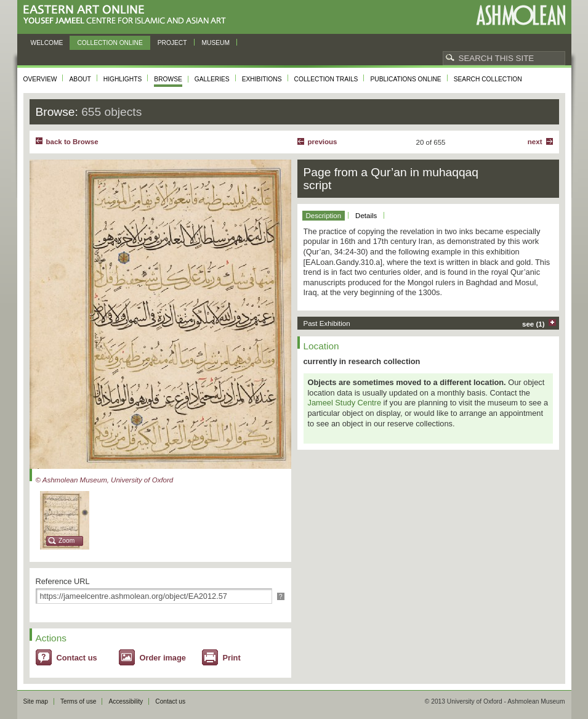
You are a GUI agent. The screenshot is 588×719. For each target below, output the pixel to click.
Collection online (110, 43)
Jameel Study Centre (345, 403)
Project (172, 43)
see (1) (534, 324)
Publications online (405, 79)
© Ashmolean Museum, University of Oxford (105, 480)
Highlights (123, 79)
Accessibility (126, 701)
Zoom (66, 541)
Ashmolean (521, 15)
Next (535, 142)
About (80, 79)
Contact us (77, 658)
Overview (40, 79)
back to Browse (72, 142)
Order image (163, 658)
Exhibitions (262, 79)
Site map (36, 701)
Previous (323, 142)
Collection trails (326, 79)
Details (366, 216)
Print (232, 658)
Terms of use (79, 701)
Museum (216, 43)
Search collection (488, 79)
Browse (168, 79)
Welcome (47, 43)
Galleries (212, 79)
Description (324, 216)
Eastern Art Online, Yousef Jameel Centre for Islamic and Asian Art (128, 15)
